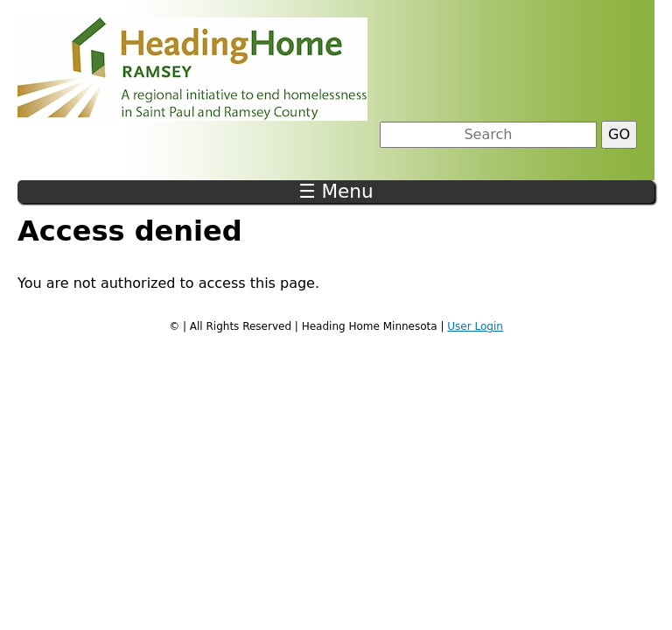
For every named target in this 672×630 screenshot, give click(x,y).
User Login (475, 326)
